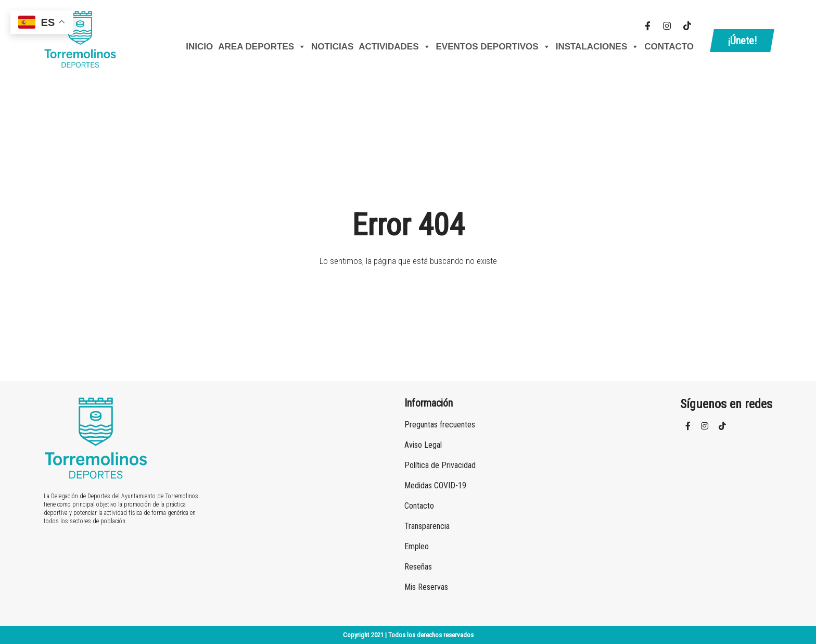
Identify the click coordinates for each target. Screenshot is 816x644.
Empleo (417, 546)
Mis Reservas (426, 587)
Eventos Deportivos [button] (493, 47)
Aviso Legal (423, 445)
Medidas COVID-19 (435, 485)
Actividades (394, 47)
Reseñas (418, 567)
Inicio (199, 47)
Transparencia (427, 526)
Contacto (669, 47)
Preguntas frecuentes (440, 425)
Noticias (332, 47)
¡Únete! (742, 41)
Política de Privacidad (440, 465)
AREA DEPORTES (262, 47)
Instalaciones (598, 47)
